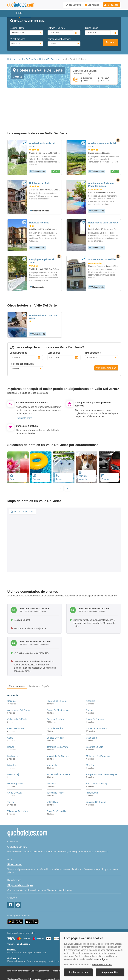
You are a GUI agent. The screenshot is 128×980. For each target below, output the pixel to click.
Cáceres (11, 685)
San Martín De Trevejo (97, 767)
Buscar (111, 42)
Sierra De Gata (15, 777)
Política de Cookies (60, 955)
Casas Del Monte (16, 712)
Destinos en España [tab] (39, 670)
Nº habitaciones (18, 39)
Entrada (56, 28)
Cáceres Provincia (56, 703)
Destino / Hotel (17, 28)
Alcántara (91, 685)
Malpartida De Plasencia (98, 740)
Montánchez (53, 749)
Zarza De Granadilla (56, 795)
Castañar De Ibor (55, 712)
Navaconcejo (14, 758)
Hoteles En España (27, 59)
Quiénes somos (17, 831)
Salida (92, 28)
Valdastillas (52, 786)
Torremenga (92, 777)
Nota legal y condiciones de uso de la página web (28, 955)
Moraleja (90, 749)
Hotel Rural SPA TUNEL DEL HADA (44, 301)
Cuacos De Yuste (55, 721)
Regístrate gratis (26, 402)
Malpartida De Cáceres (58, 740)
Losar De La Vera (95, 731)
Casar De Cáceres (95, 703)
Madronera (13, 740)
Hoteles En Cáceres (49, 59)
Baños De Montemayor (58, 694)
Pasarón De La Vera (57, 685)
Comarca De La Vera (96, 712)
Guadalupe (91, 721)
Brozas (89, 694)
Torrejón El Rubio (55, 777)
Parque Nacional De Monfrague (101, 758)
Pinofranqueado (15, 767)
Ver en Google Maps (23, 496)
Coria (10, 721)
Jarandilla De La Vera (57, 731)
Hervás (11, 731)
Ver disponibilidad (106, 352)
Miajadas (12, 749)
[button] (112, 5)
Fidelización (15, 848)
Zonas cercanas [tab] (17, 670)
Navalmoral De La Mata (58, 758)
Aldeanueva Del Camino (19, 694)
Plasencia (51, 767)
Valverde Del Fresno (96, 786)
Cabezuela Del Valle (17, 703)
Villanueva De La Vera (18, 795)
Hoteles (11, 59)
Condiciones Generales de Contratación (24, 963)
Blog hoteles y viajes (20, 869)
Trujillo (11, 786)
